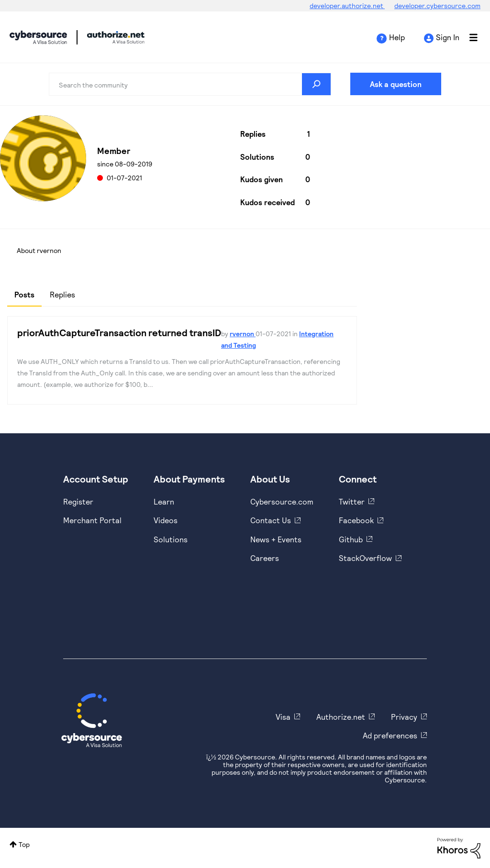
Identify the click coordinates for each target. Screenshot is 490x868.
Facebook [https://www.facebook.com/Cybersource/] (356, 520)
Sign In (448, 37)
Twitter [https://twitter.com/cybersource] (352, 501)
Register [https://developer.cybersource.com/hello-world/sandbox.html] (78, 501)
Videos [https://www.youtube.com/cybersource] (166, 520)
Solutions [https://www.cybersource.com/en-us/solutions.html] (171, 539)
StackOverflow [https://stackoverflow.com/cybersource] (365, 558)
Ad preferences (390, 735)
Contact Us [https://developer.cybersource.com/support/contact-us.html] (271, 520)
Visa (283, 717)
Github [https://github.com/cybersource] (351, 539)
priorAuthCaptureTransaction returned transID (119, 332)
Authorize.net (341, 717)
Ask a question (396, 84)
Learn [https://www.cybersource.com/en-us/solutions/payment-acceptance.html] (164, 501)
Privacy (404, 717)
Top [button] (24, 844)
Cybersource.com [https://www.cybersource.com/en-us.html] (282, 501)
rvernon (243, 334)
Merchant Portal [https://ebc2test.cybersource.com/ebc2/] (92, 520)
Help (397, 37)
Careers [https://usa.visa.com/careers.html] (265, 558)
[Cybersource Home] (92, 720)
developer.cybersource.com (437, 5)
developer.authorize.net (347, 5)
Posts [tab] (24, 294)
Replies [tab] (62, 294)
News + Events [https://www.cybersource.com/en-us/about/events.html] (276, 539)
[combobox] (190, 84)
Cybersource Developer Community (38, 37)
